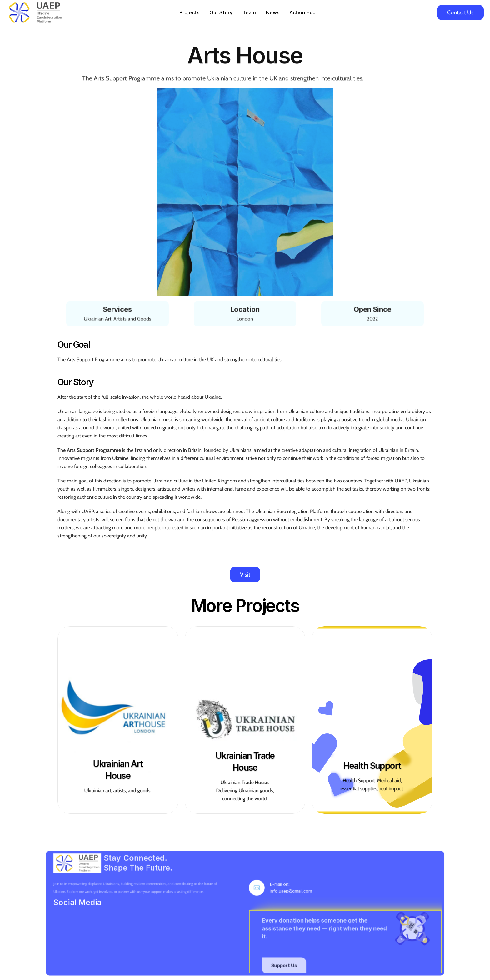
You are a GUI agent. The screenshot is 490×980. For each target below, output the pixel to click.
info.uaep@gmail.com (280, 908)
